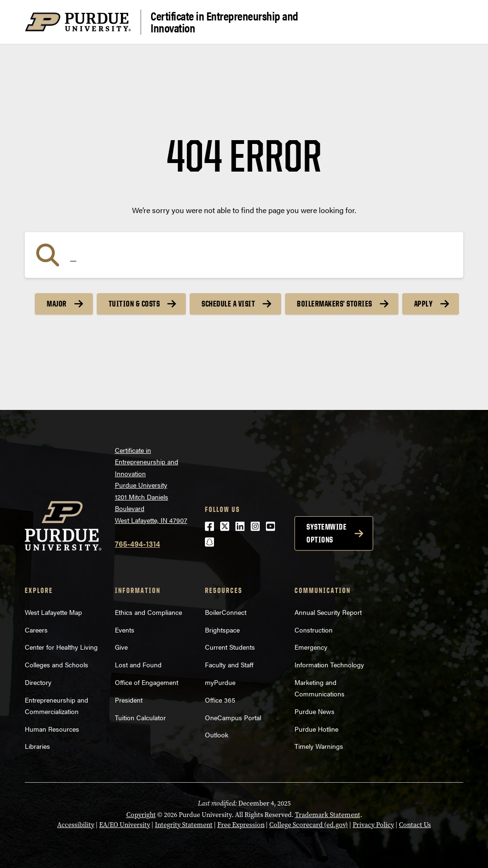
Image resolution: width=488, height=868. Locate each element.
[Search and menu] (452, 22)
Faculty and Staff (229, 664)
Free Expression (241, 825)
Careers (36, 630)
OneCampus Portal (233, 717)
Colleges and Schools (56, 664)
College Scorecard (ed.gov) (309, 825)
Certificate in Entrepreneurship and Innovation (224, 22)
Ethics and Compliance (148, 612)
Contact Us (415, 825)
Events (125, 630)
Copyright (141, 815)
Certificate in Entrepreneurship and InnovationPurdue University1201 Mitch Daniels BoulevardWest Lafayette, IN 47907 (151, 485)
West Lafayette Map (53, 612)
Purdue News (315, 711)
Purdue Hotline (316, 729)
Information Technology (329, 664)
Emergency (311, 647)
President (129, 700)
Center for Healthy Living (61, 647)
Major (57, 304)
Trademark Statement (328, 815)
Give (121, 647)
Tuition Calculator (140, 717)
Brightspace (222, 630)
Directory (38, 682)
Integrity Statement (184, 825)
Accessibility (76, 825)
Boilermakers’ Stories (335, 304)
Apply (424, 304)
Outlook (217, 735)
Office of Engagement (147, 682)
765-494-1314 (137, 544)
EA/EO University (125, 825)
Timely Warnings (319, 746)
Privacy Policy (373, 825)
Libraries (37, 746)
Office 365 (220, 700)
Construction (314, 630)
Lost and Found (138, 664)
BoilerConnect (226, 612)
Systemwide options (326, 533)
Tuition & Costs (134, 304)
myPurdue (220, 682)
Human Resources (52, 729)
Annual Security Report (328, 612)
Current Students (230, 647)
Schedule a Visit (228, 304)
